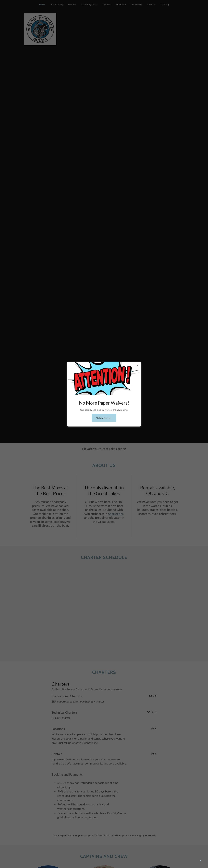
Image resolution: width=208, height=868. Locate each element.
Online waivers (104, 418)
